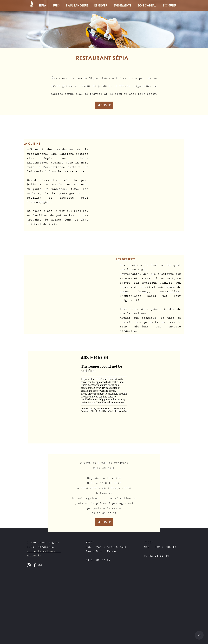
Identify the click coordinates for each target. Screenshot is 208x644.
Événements (122, 5)
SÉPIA (42, 5)
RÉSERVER (104, 105)
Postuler (170, 5)
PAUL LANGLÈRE (77, 5)
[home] (32, 5)
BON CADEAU (147, 5)
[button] (101, 5)
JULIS (56, 5)
